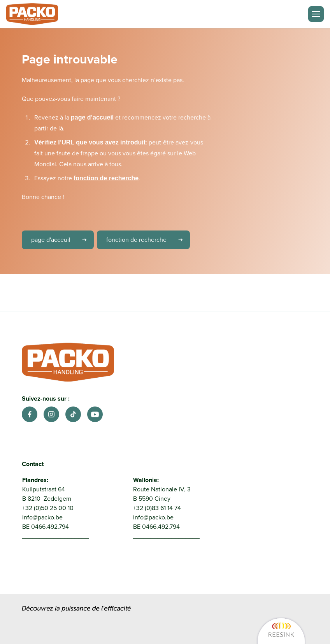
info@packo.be (42, 517)
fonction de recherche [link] (147, 240)
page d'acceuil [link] (62, 240)
